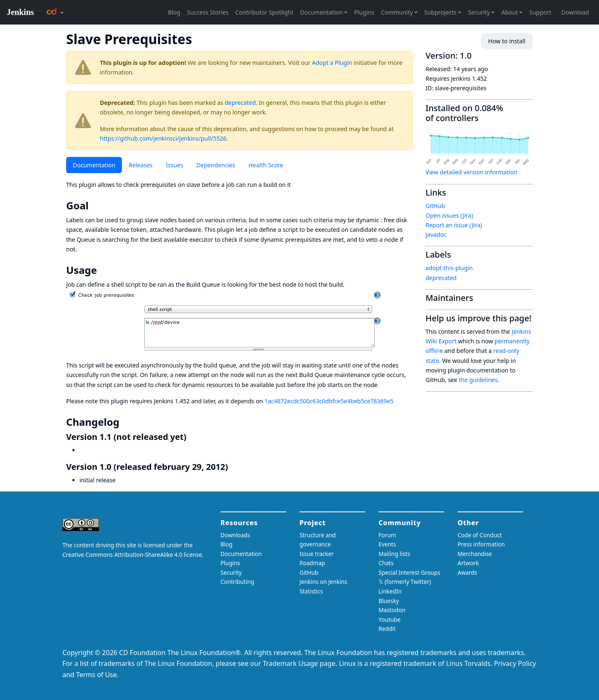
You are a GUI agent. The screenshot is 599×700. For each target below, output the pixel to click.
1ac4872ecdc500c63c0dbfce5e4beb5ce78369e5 (329, 401)
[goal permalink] (94, 206)
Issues (175, 165)
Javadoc (436, 235)
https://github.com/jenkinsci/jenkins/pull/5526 (163, 138)
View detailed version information (472, 172)
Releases (140, 165)
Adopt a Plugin (332, 63)
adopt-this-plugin (449, 268)
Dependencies (216, 165)
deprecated (240, 103)
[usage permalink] (103, 270)
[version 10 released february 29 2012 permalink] (233, 467)
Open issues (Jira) (449, 215)
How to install (507, 41)
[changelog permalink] (125, 422)
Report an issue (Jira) (454, 225)
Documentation (94, 165)
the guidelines (478, 380)
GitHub (435, 206)
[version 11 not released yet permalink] (191, 437)
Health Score (266, 165)
